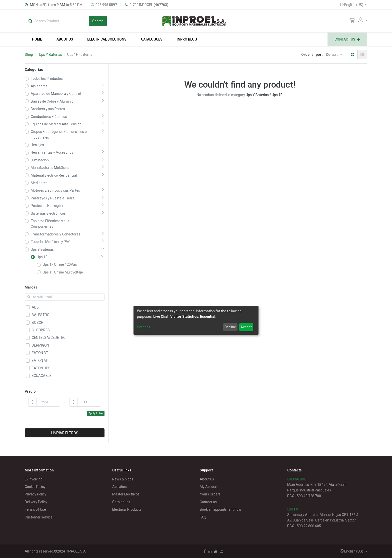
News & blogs (123, 479)
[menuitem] (37, 39)
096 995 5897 (106, 5)
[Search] (98, 21)
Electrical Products (127, 509)
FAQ (203, 517)
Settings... (145, 327)
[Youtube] (216, 551)
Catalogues (121, 502)
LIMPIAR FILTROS (65, 433)
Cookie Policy (35, 487)
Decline (230, 327)
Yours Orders (210, 494)
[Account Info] (362, 20)
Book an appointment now (220, 509)
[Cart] (352, 22)
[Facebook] (205, 551)
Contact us (208, 502)
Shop (29, 55)
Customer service (39, 517)
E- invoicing (34, 479)
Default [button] (332, 55)
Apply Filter (96, 413)
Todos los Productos (47, 79)
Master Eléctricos (126, 494)
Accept (246, 327)
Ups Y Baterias (50, 55)
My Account (209, 487)
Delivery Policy (36, 502)
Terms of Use (35, 509)
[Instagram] (221, 551)
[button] (354, 5)
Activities (119, 487)
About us (207, 479)
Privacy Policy (35, 494)
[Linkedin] (210, 551)
